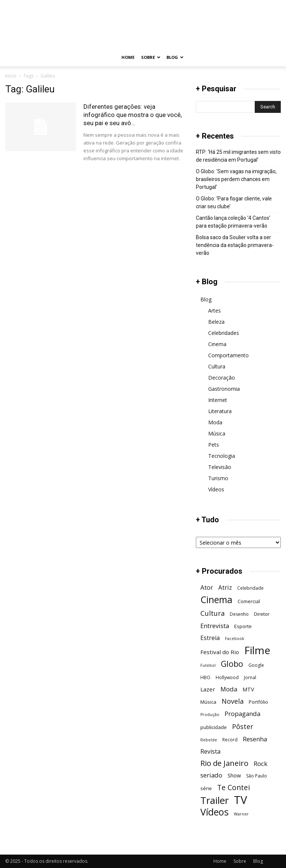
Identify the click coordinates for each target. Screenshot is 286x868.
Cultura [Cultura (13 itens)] (212, 613)
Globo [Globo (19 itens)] (232, 664)
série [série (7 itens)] (206, 788)
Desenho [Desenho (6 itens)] (239, 614)
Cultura (217, 366)
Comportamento (228, 355)
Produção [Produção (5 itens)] (210, 715)
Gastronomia (224, 389)
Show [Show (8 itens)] (234, 775)
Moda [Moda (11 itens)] (229, 689)
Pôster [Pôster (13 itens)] (243, 726)
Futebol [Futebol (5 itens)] (208, 665)
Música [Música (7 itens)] (208, 702)
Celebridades (224, 333)
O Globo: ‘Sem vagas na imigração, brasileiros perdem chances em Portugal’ (236, 179)
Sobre (151, 57)
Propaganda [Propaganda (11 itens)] (242, 714)
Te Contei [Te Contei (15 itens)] (233, 787)
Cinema (217, 344)
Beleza (216, 322)
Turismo (218, 478)
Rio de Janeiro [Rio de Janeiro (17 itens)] (224, 763)
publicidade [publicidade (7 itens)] (214, 727)
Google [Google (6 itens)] (256, 665)
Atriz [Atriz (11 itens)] (225, 587)
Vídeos (216, 489)
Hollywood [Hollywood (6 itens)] (227, 677)
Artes (214, 311)
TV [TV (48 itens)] (240, 800)
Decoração (222, 378)
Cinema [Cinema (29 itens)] (216, 600)
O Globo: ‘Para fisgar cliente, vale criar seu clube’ (234, 202)
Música (217, 433)
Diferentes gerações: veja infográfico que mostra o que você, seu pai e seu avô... (133, 115)
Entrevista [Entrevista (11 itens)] (215, 626)
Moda (215, 422)
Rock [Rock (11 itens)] (260, 764)
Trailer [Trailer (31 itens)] (214, 800)
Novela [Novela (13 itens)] (233, 701)
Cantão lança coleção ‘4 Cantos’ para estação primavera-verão (233, 222)
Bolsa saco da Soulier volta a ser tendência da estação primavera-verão (235, 245)
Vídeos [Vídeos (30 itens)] (214, 812)
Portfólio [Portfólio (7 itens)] (258, 702)
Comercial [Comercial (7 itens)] (249, 601)
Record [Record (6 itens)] (230, 740)
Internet (218, 400)
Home (128, 57)
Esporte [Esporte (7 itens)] (243, 626)
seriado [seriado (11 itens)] (211, 775)
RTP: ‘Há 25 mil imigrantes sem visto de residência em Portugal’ (238, 156)
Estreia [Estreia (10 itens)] (210, 638)
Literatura (220, 411)
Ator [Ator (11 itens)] (207, 587)
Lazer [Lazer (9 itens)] (208, 689)
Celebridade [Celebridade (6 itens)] (250, 588)
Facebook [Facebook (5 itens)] (235, 639)
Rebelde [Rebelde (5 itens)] (209, 740)
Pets (214, 445)
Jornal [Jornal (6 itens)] (250, 677)
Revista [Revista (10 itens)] (210, 752)
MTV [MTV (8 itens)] (248, 689)
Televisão (220, 467)
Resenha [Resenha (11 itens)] (255, 739)
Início (11, 76)
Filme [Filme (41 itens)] (257, 650)
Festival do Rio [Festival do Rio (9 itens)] (220, 652)
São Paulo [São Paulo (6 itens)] (257, 776)
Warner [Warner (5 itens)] (241, 814)
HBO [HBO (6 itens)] (205, 677)
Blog (175, 57)
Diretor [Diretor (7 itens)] (262, 614)
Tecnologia (222, 456)
